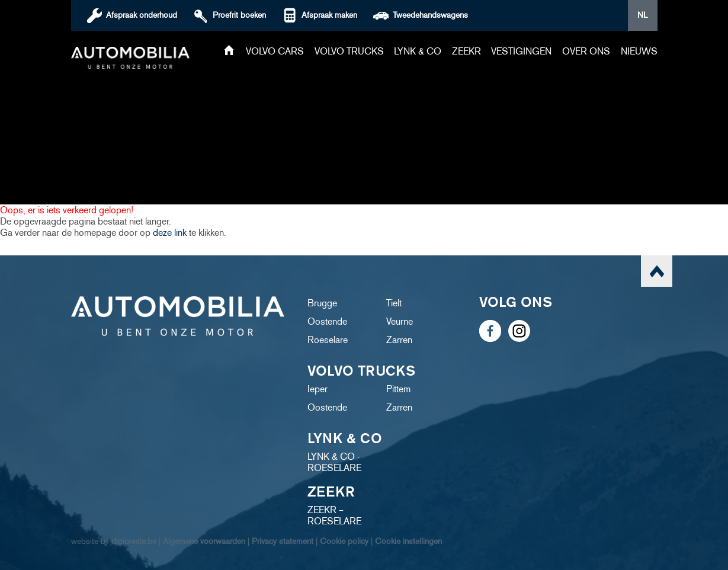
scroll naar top (657, 271)
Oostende (327, 321)
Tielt (394, 303)
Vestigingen (521, 51)
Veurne (400, 321)
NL (642, 15)
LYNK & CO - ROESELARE (334, 462)
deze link (170, 233)
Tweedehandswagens (430, 15)
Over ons (586, 51)
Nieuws (639, 51)
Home (229, 51)
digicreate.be (134, 541)
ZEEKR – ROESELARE (334, 515)
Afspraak (142, 15)
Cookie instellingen (408, 541)
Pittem (398, 389)
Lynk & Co (418, 51)
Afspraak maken (329, 15)
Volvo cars (275, 51)
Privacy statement (283, 541)
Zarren (399, 340)
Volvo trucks (349, 51)
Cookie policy (344, 541)
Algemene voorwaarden (204, 541)
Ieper (318, 389)
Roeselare (328, 340)
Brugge (322, 303)
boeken (239, 15)
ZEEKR (466, 51)
